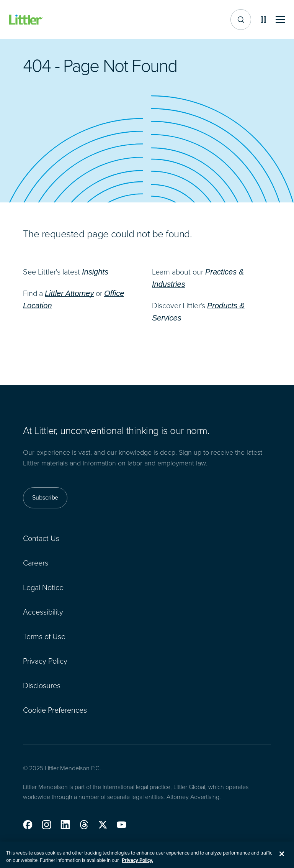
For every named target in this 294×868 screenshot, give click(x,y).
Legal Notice (43, 587)
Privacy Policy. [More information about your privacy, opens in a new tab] (137, 864)
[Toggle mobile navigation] (280, 20)
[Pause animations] (263, 20)
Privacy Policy (45, 661)
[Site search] (241, 20)
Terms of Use (44, 636)
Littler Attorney (69, 293)
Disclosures (42, 686)
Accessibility (43, 612)
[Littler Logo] (26, 20)
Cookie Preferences (55, 710)
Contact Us (41, 538)
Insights (95, 272)
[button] (28, 825)
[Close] (282, 857)
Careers (36, 563)
